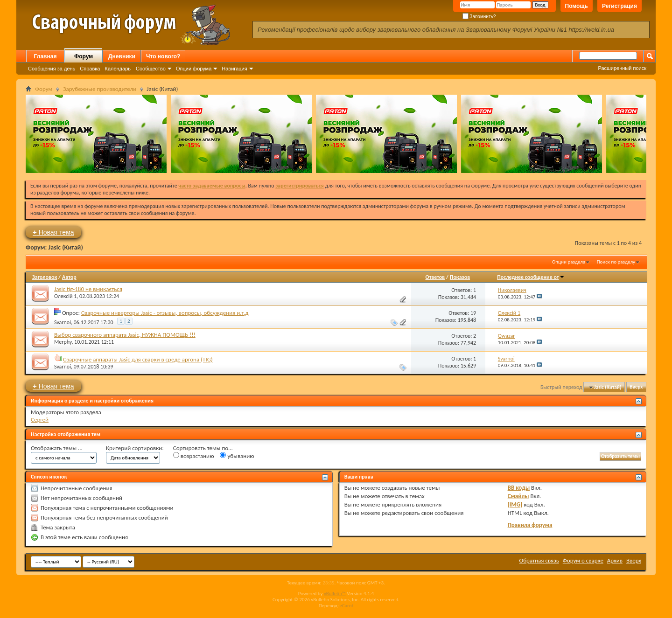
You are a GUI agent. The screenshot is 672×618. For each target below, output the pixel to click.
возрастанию (194, 456)
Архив (615, 560)
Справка (90, 69)
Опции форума (194, 69)
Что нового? (163, 56)
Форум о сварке (583, 560)
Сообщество (151, 69)
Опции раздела (569, 262)
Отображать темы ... (57, 448)
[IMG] (515, 504)
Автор (69, 277)
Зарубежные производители (100, 89)
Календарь (118, 69)
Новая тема (53, 232)
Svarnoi (63, 322)
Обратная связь (539, 560)
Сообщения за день (52, 69)
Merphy (63, 342)
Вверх (636, 387)
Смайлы (518, 496)
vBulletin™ (335, 594)
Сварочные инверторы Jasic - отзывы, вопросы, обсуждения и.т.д (165, 313)
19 (473, 313)
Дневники (122, 56)
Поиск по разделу (616, 262)
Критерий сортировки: (135, 448)
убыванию (237, 456)
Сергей (40, 420)
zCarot (347, 606)
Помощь (577, 6)
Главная (45, 56)
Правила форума (530, 525)
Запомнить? (479, 17)
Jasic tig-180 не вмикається (88, 289)
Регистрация (619, 6)
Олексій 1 (65, 296)
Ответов (435, 277)
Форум (84, 56)
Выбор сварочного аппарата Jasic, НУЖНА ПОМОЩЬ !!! (125, 335)
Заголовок (45, 277)
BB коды (519, 488)
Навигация (234, 69)
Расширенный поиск (622, 68)
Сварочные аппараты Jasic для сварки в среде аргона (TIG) (138, 359)
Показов (460, 277)
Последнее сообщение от (531, 277)
